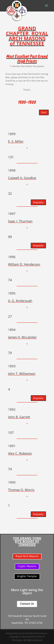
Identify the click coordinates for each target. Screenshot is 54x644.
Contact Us (27, 604)
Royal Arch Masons (27, 556)
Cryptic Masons (27, 566)
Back (44, 112)
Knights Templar (27, 576)
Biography (38, 202)
